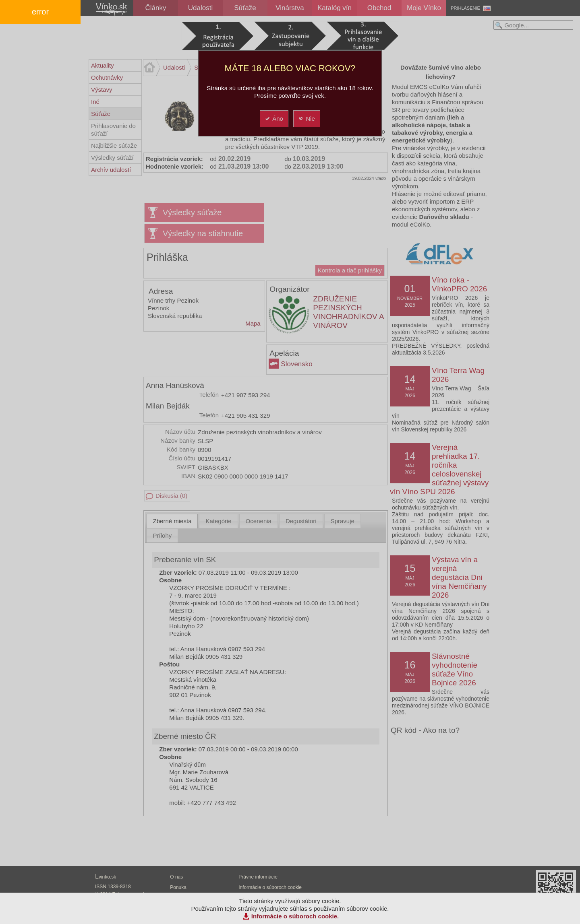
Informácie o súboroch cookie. (295, 916)
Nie (306, 119)
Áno (274, 119)
